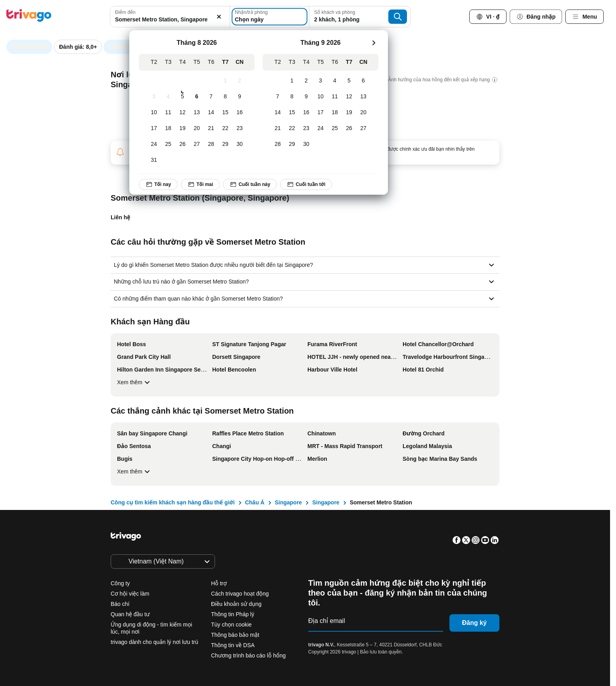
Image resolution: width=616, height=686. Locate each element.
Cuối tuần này (250, 184)
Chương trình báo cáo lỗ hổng (248, 655)
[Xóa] (219, 17)
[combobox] (170, 17)
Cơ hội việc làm (130, 594)
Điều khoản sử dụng (236, 604)
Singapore (288, 502)
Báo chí (120, 604)
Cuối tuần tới (306, 184)
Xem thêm (134, 382)
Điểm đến (125, 12)
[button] (170, 17)
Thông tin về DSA (233, 645)
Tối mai (200, 184)
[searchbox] (170, 20)
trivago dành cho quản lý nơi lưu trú (154, 642)
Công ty (120, 583)
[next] (374, 43)
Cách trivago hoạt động (240, 594)
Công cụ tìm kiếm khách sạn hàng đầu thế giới (173, 502)
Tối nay (158, 184)
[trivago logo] (29, 17)
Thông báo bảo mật (235, 635)
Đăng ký (474, 623)
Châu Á (255, 502)
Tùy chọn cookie (232, 625)
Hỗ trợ (219, 583)
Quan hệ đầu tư (130, 614)
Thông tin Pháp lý (233, 614)
